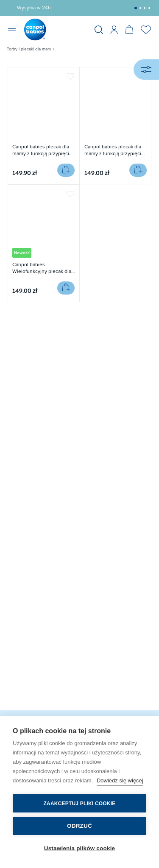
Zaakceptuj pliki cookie (80, 804)
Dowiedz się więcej (120, 780)
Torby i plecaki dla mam (29, 49)
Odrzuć (79, 826)
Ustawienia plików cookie (80, 848)
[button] (136, 8)
